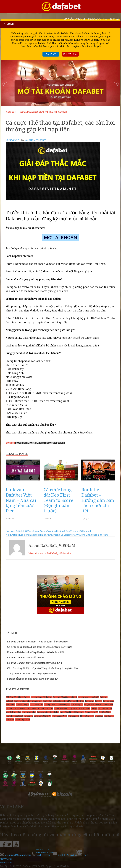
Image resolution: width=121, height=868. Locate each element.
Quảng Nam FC (91, 712)
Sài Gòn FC (28, 716)
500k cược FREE (98, 19)
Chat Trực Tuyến (65, 855)
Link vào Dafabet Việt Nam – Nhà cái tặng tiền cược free (21, 500)
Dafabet (9, 701)
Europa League (22, 705)
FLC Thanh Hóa (37, 705)
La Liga (94, 708)
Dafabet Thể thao (55, 443)
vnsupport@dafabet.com (16, 855)
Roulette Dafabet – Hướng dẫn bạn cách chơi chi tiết (98, 500)
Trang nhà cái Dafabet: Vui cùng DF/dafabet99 (32, 673)
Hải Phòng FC (77, 705)
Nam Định (64, 712)
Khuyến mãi (70, 54)
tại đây (93, 346)
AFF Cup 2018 (12, 697)
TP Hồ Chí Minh (87, 716)
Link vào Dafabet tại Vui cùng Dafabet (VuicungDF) (35, 663)
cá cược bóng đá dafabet (42, 697)
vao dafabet (109, 716)
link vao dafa (16, 712)
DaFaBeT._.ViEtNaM (35, 140)
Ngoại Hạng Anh (77, 712)
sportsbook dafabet (14, 716)
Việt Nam (10, 720)
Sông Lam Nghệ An (42, 716)
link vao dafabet (29, 712)
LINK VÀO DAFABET (75, 19)
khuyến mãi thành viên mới (18, 708)
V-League (99, 716)
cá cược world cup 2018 (88, 697)
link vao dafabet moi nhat (48, 712)
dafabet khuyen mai (33, 701)
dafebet (106, 701)
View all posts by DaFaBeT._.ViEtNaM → (50, 553)
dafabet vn (89, 701)
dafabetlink (47, 701)
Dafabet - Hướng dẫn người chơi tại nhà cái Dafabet (37, 112)
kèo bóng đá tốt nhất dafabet (77, 708)
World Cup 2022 (22, 720)
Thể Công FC (74, 716)
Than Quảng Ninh (59, 716)
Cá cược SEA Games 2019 (65, 697)
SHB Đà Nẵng (105, 712)
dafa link (98, 701)
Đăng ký (51, 54)
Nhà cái (115, 19)
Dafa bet (20, 443)
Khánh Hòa (59, 708)
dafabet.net (19, 701)
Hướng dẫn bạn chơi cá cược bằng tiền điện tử (32, 679)
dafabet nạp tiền (35, 443)
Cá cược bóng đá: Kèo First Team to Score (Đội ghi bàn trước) (58, 500)
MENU (10, 24)
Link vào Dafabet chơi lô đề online (25, 657)
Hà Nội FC (66, 705)
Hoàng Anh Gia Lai (52, 705)
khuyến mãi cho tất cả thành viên (99, 705)
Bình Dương (25, 697)
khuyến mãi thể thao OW (42, 708)
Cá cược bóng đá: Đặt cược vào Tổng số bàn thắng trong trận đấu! (43, 668)
